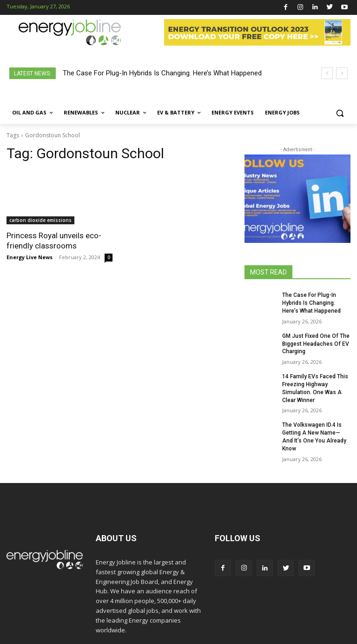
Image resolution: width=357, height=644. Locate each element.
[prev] (327, 73)
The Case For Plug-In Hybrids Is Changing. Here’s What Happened (162, 73)
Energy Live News (30, 257)
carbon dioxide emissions (40, 220)
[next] (342, 73)
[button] (340, 113)
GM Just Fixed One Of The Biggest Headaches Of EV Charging (316, 344)
